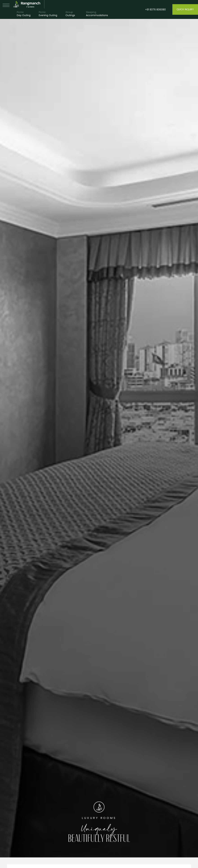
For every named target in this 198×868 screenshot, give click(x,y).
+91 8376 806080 (155, 10)
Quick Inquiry (185, 9)
